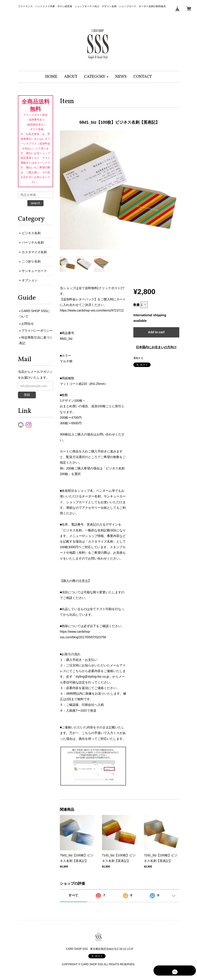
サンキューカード (34, 271)
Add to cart (156, 332)
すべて (73, 895)
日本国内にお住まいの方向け (156, 347)
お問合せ (28, 324)
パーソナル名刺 (33, 242)
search (35, 203)
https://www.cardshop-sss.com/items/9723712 (92, 310)
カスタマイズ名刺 (34, 252)
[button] (96, 77)
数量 (136, 305)
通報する (138, 358)
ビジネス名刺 (31, 233)
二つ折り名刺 (31, 261)
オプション (30, 280)
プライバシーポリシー (37, 331)
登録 (27, 395)
